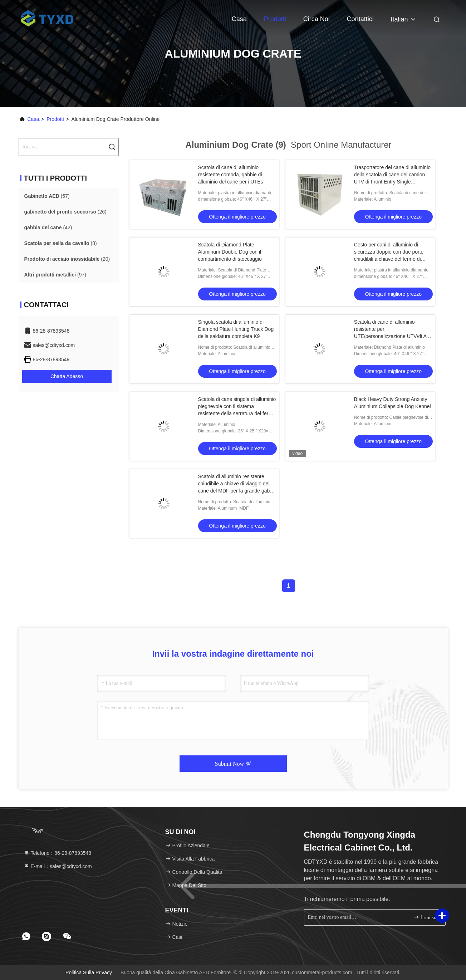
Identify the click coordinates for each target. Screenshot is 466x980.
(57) (47, 196)
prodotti (55, 119)
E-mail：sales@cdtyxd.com (58, 866)
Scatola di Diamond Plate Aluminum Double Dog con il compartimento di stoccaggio (230, 252)
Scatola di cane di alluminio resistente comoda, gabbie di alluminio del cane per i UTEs (231, 175)
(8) (61, 243)
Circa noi (317, 19)
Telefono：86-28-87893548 (58, 853)
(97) (55, 275)
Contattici (360, 19)
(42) (48, 227)
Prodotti (275, 19)
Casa (239, 19)
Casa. (34, 119)
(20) (67, 259)
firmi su (425, 917)
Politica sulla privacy (89, 972)
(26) (65, 212)
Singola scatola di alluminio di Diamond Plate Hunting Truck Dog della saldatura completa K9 (236, 329)
